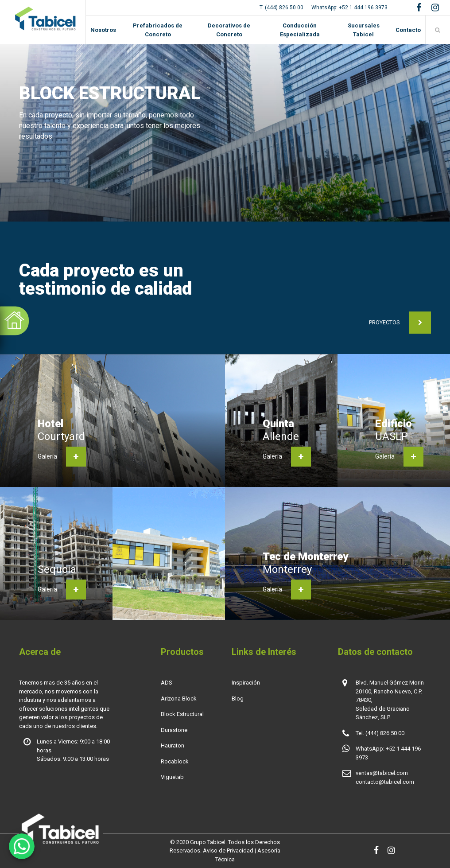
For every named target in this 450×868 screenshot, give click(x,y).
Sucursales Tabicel (364, 30)
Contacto (408, 30)
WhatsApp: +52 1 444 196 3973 (349, 8)
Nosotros (103, 30)
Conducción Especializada (300, 30)
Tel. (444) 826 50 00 (380, 733)
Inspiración (246, 683)
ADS (167, 683)
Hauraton (173, 745)
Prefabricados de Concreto (158, 30)
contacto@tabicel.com (385, 782)
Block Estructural (182, 714)
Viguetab (172, 777)
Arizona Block (179, 699)
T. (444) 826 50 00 (281, 8)
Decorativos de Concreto (229, 30)
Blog (238, 699)
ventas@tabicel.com (382, 773)
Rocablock (175, 761)
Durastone (174, 730)
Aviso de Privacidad (228, 850)
